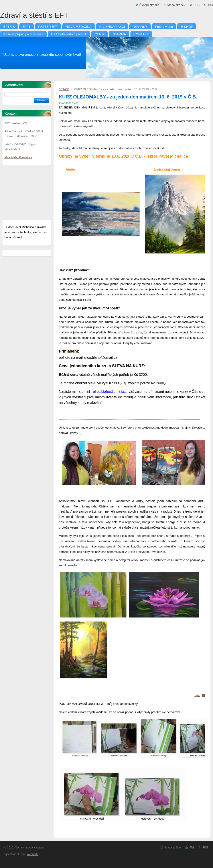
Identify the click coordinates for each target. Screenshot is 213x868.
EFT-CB (64, 89)
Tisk (210, 5)
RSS (196, 5)
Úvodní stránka (149, 5)
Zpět (197, 695)
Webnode (33, 854)
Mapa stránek (176, 5)
